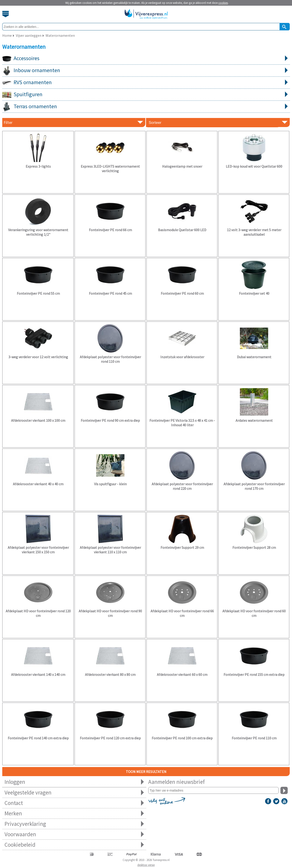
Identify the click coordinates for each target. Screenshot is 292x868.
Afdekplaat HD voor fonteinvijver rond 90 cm (110, 613)
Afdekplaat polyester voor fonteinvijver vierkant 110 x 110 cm (110, 550)
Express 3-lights (38, 166)
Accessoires (146, 59)
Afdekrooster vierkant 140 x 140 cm (38, 674)
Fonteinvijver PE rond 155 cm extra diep (254, 674)
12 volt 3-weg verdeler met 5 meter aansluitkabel (254, 232)
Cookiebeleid (74, 845)
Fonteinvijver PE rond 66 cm (110, 230)
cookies (223, 3)
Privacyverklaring (74, 824)
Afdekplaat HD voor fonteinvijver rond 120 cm (38, 613)
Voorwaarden (74, 834)
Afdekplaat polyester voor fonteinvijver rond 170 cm (254, 486)
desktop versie (146, 865)
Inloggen (74, 782)
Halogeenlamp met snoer (182, 166)
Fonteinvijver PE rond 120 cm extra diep (110, 738)
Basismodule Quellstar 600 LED (182, 230)
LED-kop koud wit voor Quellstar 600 (254, 166)
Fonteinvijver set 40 (254, 293)
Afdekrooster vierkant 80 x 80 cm (110, 674)
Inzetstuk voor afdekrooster (182, 357)
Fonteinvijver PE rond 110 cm (254, 738)
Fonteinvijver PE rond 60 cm (182, 293)
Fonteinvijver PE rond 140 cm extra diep (38, 738)
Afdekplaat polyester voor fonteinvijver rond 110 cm (110, 359)
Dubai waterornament (254, 357)
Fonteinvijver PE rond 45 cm (110, 293)
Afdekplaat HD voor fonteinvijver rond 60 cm (254, 613)
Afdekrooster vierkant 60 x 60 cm (182, 674)
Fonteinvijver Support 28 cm (254, 547)
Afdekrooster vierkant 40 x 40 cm (38, 484)
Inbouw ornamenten (146, 71)
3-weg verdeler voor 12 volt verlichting (38, 357)
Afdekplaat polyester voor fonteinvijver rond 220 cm (182, 486)
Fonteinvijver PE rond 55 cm (38, 293)
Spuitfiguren (146, 95)
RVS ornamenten (146, 83)
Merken (74, 813)
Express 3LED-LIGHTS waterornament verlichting (110, 169)
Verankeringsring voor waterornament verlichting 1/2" (38, 232)
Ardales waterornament (254, 420)
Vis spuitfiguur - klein (110, 484)
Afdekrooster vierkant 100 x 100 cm (38, 420)
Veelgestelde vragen (74, 793)
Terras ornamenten (146, 107)
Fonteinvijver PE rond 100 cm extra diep (182, 738)
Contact (74, 803)
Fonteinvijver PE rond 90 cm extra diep (110, 420)
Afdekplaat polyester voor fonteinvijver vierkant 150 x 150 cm (38, 550)
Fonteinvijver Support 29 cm (182, 547)
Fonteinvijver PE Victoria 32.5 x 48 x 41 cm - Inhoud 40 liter (182, 423)
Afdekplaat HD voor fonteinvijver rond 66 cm (182, 613)
